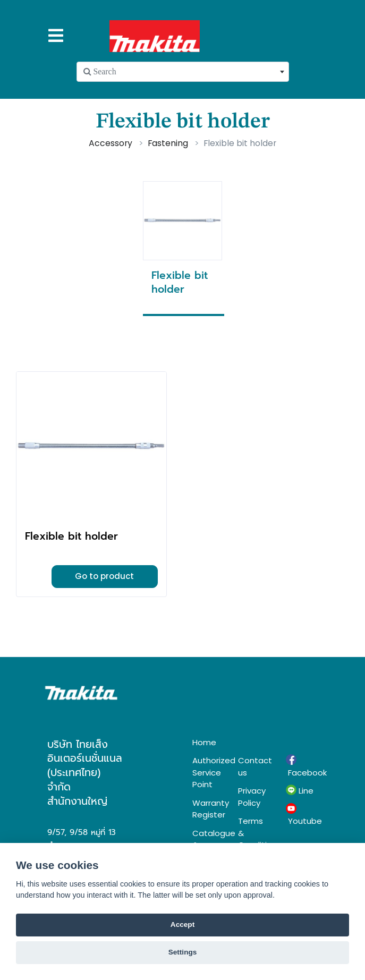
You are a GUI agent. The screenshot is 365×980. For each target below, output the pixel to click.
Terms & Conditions (254, 833)
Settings (183, 952)
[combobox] (183, 72)
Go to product (104, 576)
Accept (182, 924)
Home (204, 742)
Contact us (254, 766)
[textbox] (183, 72)
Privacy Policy (252, 797)
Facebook (302, 766)
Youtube (302, 815)
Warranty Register (207, 809)
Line (300, 790)
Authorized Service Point (207, 772)
